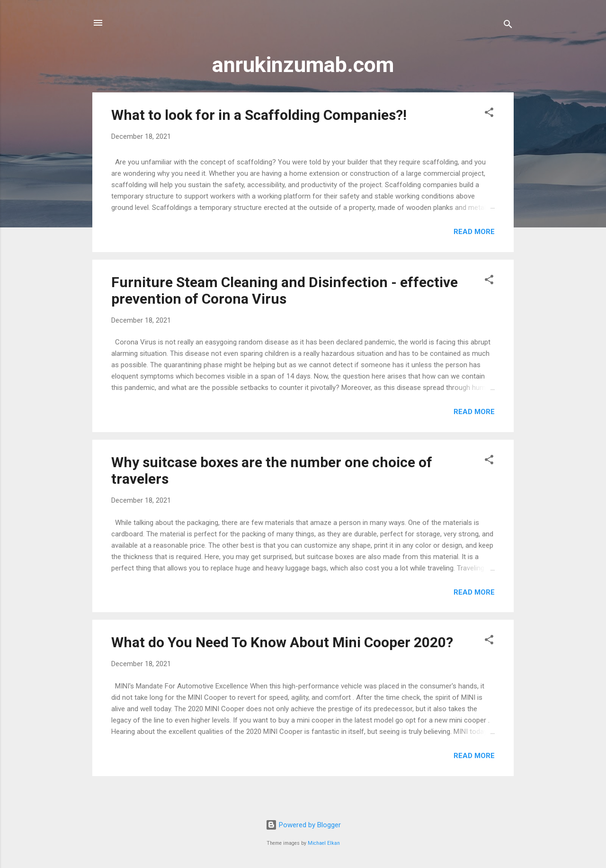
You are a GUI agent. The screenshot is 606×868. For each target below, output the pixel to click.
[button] (489, 114)
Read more (474, 232)
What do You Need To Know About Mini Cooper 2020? (282, 642)
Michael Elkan (324, 843)
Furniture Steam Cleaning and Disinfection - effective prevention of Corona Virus (285, 290)
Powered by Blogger (303, 825)
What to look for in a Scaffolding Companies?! (259, 115)
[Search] (508, 26)
